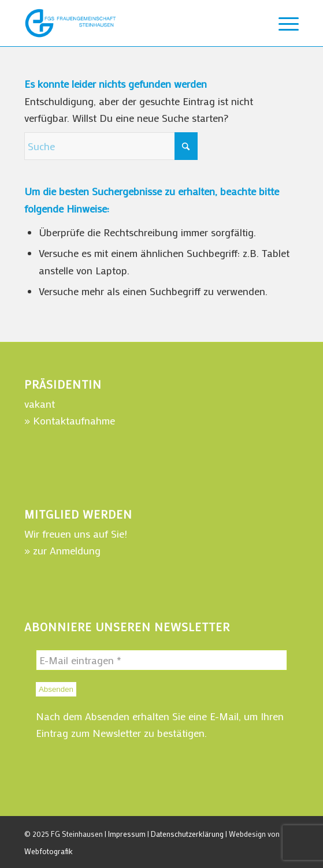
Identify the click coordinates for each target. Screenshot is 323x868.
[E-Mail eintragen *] (161, 660)
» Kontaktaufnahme (70, 420)
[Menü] (283, 23)
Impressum (127, 834)
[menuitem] (283, 23)
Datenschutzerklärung (187, 834)
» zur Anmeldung (62, 550)
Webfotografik (49, 851)
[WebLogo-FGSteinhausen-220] (134, 23)
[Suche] (111, 146)
